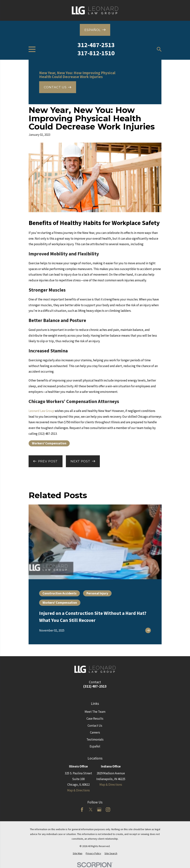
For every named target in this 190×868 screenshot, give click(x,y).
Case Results (95, 719)
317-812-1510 (96, 53)
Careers (95, 732)
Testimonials (95, 739)
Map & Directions (78, 790)
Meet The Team (95, 712)
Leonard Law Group (41, 411)
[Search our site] (159, 49)
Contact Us (95, 726)
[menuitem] (78, 854)
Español (95, 746)
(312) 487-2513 (95, 686)
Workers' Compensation (49, 443)
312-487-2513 (96, 45)
